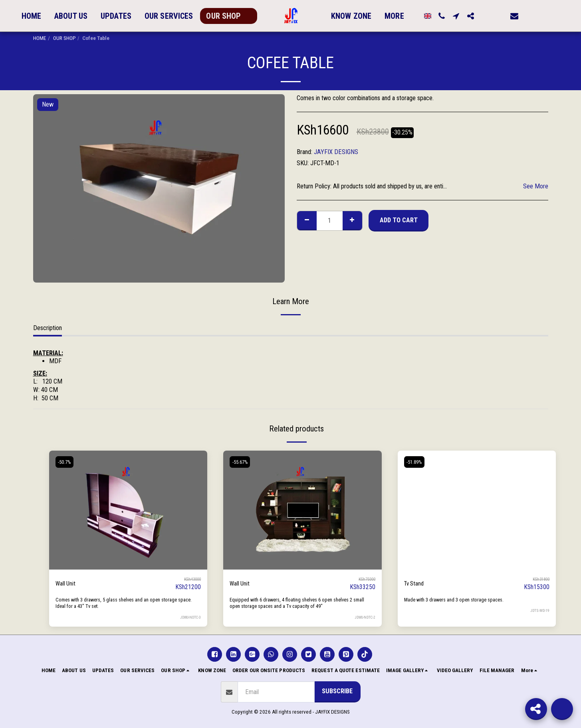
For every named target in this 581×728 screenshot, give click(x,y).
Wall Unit (66, 583)
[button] (438, 16)
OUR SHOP (64, 38)
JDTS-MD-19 (539, 610)
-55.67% (241, 462)
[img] (128, 510)
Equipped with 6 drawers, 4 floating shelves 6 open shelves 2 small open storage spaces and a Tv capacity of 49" (296, 603)
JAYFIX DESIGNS (336, 152)
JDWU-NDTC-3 (189, 617)
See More (536, 186)
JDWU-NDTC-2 (364, 617)
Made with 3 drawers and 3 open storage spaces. (458, 600)
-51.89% (416, 462)
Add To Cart (399, 220)
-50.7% (66, 462)
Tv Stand (415, 583)
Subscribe (337, 691)
